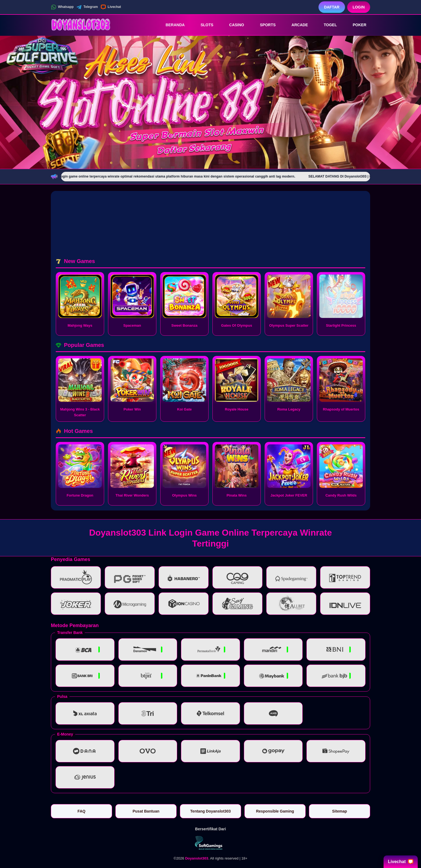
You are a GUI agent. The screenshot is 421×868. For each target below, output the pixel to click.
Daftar (332, 7)
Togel (326, 25)
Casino (233, 25)
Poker (356, 25)
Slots (203, 25)
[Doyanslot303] (81, 25)
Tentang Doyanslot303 (210, 811)
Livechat (111, 7)
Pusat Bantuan (146, 811)
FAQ (82, 811)
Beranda (171, 25)
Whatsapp (62, 7)
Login (359, 7)
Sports (264, 25)
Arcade (296, 25)
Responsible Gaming (275, 811)
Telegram (87, 7)
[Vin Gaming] (210, 843)
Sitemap (340, 811)
